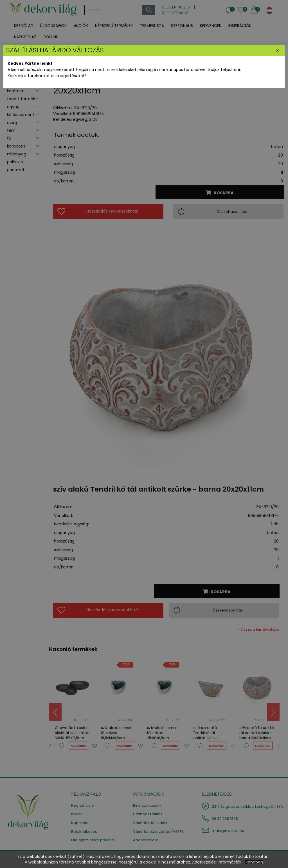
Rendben (254, 862)
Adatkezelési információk (217, 862)
